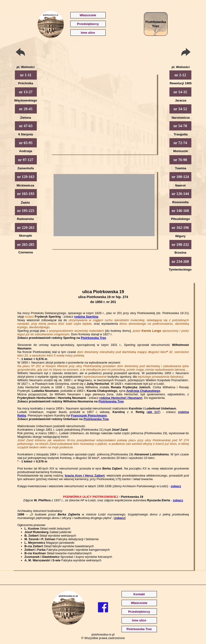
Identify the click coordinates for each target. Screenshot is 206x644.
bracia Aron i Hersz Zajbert (85, 476)
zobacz (176, 486)
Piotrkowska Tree (93, 338)
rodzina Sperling (86, 317)
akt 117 (154, 412)
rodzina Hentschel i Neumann (121, 398)
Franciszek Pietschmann (89, 415)
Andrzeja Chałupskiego (143, 391)
